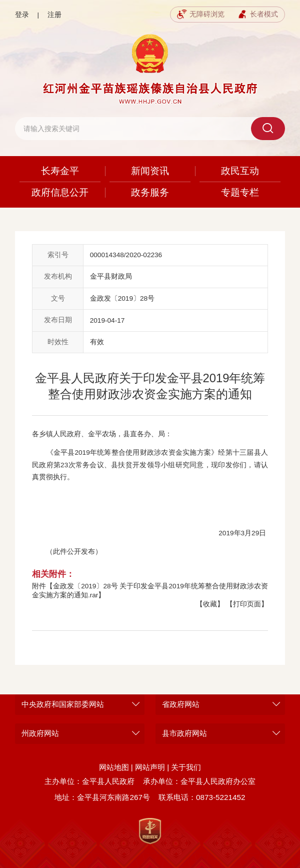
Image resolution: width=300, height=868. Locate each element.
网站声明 (150, 767)
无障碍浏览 (201, 15)
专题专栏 (240, 192)
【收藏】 (210, 604)
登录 (22, 15)
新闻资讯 (150, 171)
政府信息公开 (60, 192)
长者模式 (258, 15)
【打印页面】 (247, 604)
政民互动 (240, 171)
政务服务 (150, 192)
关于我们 (186, 767)
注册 (54, 15)
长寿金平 (60, 171)
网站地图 (114, 767)
